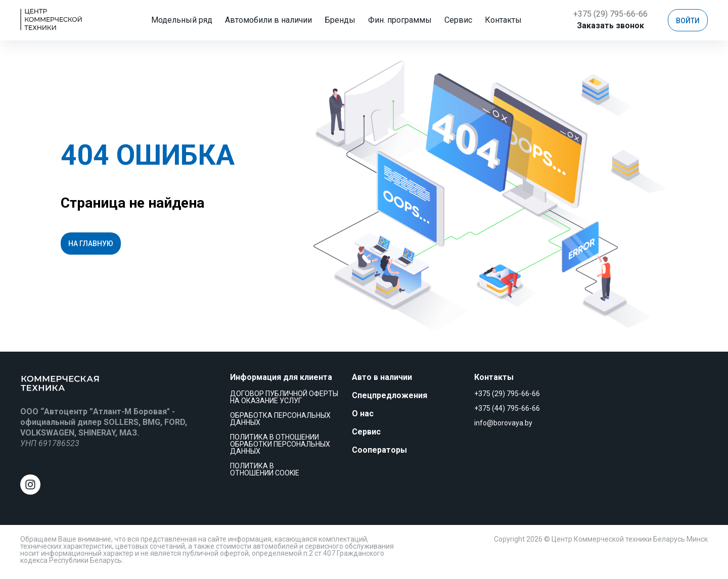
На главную (91, 244)
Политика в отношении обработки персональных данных (280, 444)
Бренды (346, 20)
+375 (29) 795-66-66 (610, 14)
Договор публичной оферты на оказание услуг (284, 397)
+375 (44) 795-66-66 (507, 408)
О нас (363, 414)
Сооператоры (379, 450)
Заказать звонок (610, 26)
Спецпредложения (390, 395)
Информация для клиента (281, 377)
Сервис (464, 20)
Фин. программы (406, 20)
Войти (688, 21)
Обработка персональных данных (280, 419)
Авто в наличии (382, 377)
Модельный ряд (188, 20)
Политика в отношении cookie (265, 469)
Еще (503, 20)
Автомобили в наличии (275, 20)
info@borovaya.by (503, 423)
